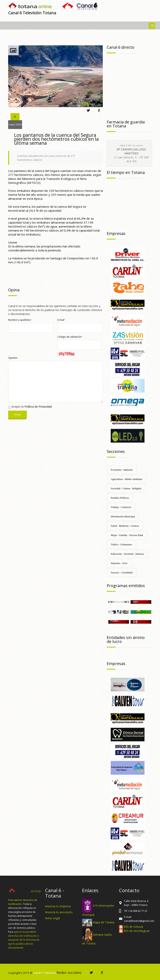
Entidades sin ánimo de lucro (126, 639)
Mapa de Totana (104, 922)
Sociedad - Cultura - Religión (126, 488)
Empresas (116, 233)
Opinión (13, 358)
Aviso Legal (52, 918)
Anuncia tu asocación (59, 912)
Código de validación (70, 337)
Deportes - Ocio (119, 563)
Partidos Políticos (120, 498)
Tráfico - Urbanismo (121, 544)
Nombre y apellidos (20, 320)
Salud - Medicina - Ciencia (125, 526)
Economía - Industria (122, 470)
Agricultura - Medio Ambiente (127, 479)
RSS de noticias (131, 927)
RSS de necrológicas (134, 931)
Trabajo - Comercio (121, 507)
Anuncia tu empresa (58, 906)
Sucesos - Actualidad (122, 572)
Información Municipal (123, 516)
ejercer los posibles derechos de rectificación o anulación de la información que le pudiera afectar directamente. (24, 940)
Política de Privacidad (38, 407)
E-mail (62, 320)
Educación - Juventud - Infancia (127, 554)
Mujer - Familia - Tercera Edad (127, 535)
